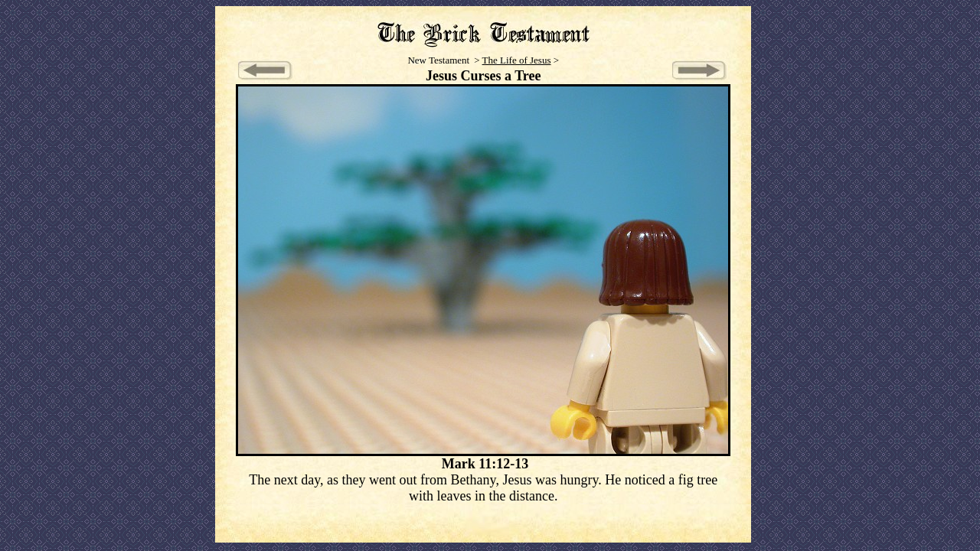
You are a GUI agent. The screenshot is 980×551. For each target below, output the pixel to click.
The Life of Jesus (517, 60)
